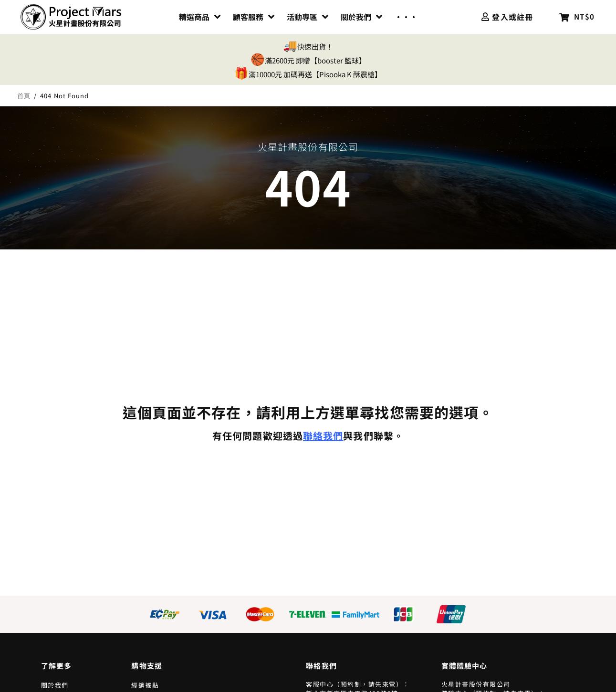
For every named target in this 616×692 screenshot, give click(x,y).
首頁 (24, 96)
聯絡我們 (323, 436)
